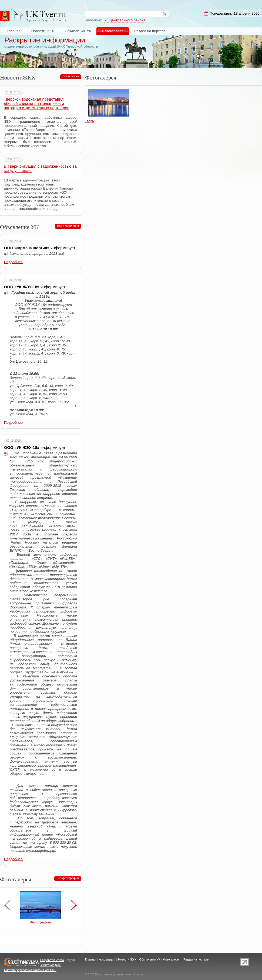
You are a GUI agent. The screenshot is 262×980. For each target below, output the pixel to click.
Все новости (71, 76)
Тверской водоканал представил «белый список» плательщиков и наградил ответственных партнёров (37, 104)
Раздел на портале (150, 31)
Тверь (90, 121)
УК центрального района (125, 20)
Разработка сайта (52, 960)
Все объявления (68, 226)
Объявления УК (78, 31)
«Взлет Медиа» (51, 965)
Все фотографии (68, 878)
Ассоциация (107, 959)
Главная (14, 31)
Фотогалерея (113, 31)
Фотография (41, 922)
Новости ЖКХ (43, 31)
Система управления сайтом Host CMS (30, 970)
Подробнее (13, 262)
